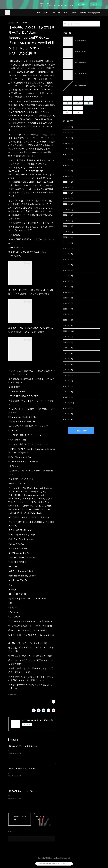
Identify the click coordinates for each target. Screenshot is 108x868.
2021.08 (68, 210)
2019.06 (68, 309)
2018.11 (68, 348)
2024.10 (68, 138)
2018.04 (68, 381)
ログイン (96, 4)
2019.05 (68, 315)
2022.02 (68, 193)
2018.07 (68, 364)
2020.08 (68, 254)
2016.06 (68, 408)
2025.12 (68, 127)
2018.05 (68, 375)
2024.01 (68, 149)
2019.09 (68, 292)
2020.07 (68, 259)
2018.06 (68, 370)
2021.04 (68, 232)
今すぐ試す (82, 4)
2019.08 (68, 298)
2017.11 (68, 392)
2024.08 (68, 143)
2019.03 (68, 326)
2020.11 (68, 243)
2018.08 (68, 359)
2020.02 (68, 281)
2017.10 (68, 397)
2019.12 (68, 287)
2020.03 (68, 276)
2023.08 (68, 165)
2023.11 (68, 154)
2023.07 (68, 171)
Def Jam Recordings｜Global (91, 13)
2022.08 (68, 176)
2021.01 (68, 237)
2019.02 (69, 331)
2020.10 (68, 248)
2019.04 (68, 320)
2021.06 (68, 221)
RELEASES (57, 13)
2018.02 (68, 386)
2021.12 (68, 204)
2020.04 (68, 270)
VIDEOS (74, 13)
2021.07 (68, 215)
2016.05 (68, 414)
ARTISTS (47, 13)
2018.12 (68, 342)
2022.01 (68, 199)
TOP (39, 13)
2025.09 (68, 132)
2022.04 (68, 182)
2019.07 (68, 304)
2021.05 (68, 226)
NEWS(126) (12, 695)
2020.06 (68, 265)
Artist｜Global (81, 431)
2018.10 (68, 353)
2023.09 (68, 160)
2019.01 (68, 337)
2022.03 (68, 187)
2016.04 (68, 419)
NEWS (66, 13)
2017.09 (69, 403)
